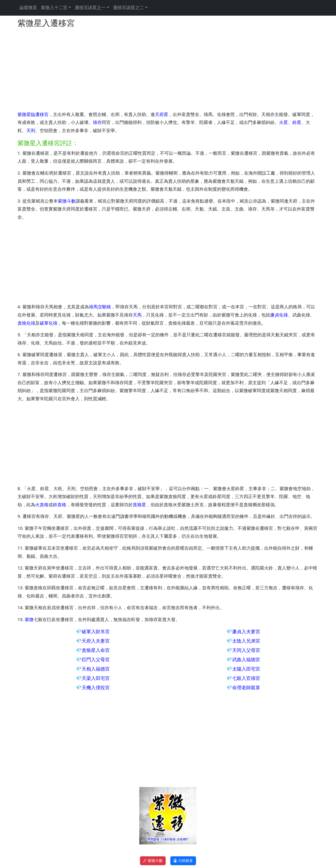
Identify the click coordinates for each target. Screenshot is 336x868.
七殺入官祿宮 (246, 678)
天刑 (31, 131)
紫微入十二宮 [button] (54, 8)
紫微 (29, 620)
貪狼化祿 (26, 323)
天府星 (162, 114)
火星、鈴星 (290, 122)
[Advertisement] (157, 70)
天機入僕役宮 (96, 688)
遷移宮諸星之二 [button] (128, 8)
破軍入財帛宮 (96, 632)
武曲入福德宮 (246, 660)
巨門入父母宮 (96, 660)
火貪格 (42, 505)
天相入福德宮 (96, 669)
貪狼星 (139, 505)
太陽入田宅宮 (246, 669)
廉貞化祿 (279, 315)
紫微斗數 (67, 201)
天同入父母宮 (246, 650)
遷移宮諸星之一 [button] (90, 8)
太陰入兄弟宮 (246, 641)
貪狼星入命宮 (96, 650)
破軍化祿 (49, 323)
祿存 (97, 122)
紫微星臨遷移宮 (33, 114)
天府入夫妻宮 (96, 641)
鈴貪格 (60, 505)
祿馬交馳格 (100, 307)
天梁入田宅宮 (96, 678)
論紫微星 (28, 8)
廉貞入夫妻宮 (246, 632)
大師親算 (183, 861)
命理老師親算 (246, 688)
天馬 (137, 315)
